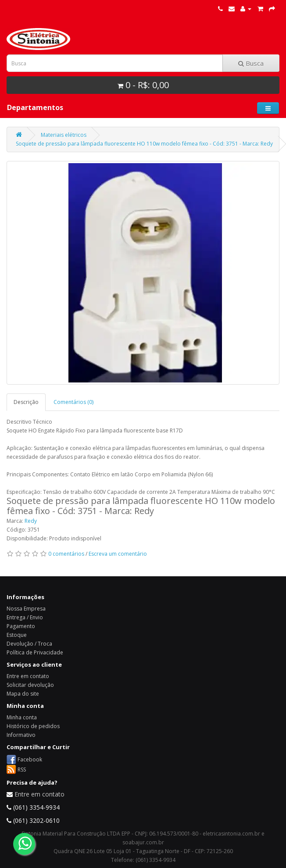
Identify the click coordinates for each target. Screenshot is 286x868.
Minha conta (22, 717)
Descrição (26, 402)
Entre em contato (28, 676)
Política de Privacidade (35, 652)
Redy (31, 521)
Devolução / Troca (29, 644)
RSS (22, 769)
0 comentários (66, 554)
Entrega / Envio (25, 617)
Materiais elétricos (64, 135)
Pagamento (21, 626)
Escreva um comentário (118, 554)
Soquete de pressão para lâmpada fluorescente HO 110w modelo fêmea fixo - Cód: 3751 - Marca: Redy (144, 144)
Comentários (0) (73, 402)
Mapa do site (23, 694)
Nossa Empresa (26, 609)
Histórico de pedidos (33, 726)
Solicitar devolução (30, 685)
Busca (251, 63)
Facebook (30, 759)
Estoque (17, 635)
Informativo (21, 735)
